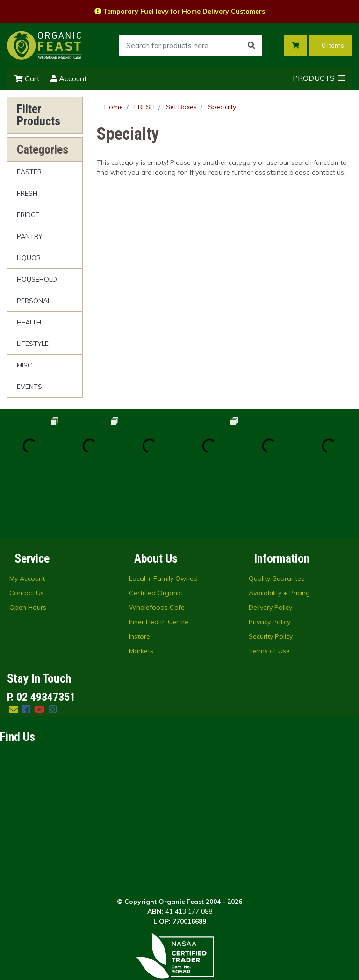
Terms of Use (269, 591)
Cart (27, 78)
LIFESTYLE (33, 344)
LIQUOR (29, 258)
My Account (27, 519)
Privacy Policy (269, 562)
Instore (140, 577)
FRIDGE (28, 215)
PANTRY (30, 236)
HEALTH (29, 322)
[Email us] (14, 650)
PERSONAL (34, 301)
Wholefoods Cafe (157, 548)
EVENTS (29, 387)
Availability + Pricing (279, 533)
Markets (141, 591)
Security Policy (271, 577)
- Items (330, 45)
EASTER (29, 172)
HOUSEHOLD (37, 279)
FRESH (27, 193)
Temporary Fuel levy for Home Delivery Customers (180, 11)
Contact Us (27, 533)
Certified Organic (155, 533)
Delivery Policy (270, 548)
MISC (25, 365)
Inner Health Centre (159, 562)
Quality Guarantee (277, 519)
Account (69, 78)
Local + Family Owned (163, 519)
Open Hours (28, 548)
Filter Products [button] (39, 115)
